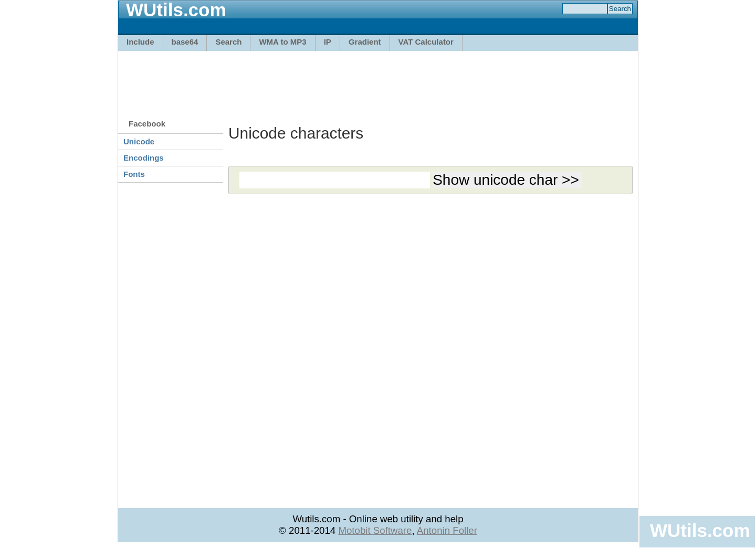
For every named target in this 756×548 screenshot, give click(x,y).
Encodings (144, 158)
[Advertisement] (378, 80)
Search (228, 42)
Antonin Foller (447, 530)
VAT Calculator (426, 42)
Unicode (139, 141)
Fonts (134, 174)
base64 (185, 42)
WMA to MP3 (282, 42)
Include (140, 42)
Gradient (365, 42)
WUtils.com (700, 530)
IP (328, 42)
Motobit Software (375, 530)
